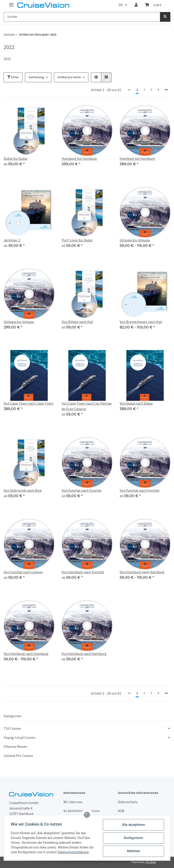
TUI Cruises (12, 729)
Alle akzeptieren (133, 825)
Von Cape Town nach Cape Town (29, 404)
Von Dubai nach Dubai (136, 404)
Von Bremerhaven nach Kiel (141, 322)
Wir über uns (73, 802)
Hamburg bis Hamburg (79, 159)
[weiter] (166, 90)
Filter (13, 77)
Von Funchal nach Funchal (82, 491)
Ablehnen (133, 851)
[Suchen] (82, 17)
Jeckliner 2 (12, 240)
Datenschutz (128, 802)
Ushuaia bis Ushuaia (135, 240)
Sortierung (36, 77)
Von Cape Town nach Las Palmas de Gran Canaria (87, 406)
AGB (121, 811)
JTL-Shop (151, 862)
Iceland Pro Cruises (18, 756)
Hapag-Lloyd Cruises (19, 738)
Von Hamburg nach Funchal (83, 572)
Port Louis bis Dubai (77, 240)
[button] (136, 5)
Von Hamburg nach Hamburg (142, 572)
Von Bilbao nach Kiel (77, 322)
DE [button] (121, 5)
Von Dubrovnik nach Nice (23, 491)
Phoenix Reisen (16, 747)
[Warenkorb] (153, 5)
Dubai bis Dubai (15, 159)
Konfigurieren (133, 838)
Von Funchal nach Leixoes (23, 572)
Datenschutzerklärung (73, 852)
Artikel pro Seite (69, 77)
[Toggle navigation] (11, 3)
